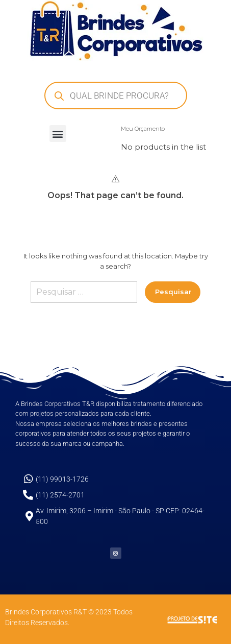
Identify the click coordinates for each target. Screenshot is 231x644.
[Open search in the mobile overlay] (116, 96)
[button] (58, 134)
